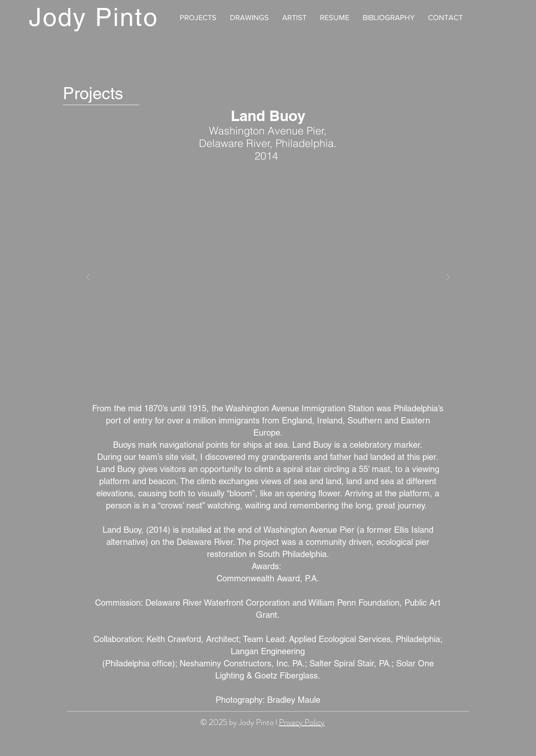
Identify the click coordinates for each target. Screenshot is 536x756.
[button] (268, 278)
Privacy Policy (302, 722)
